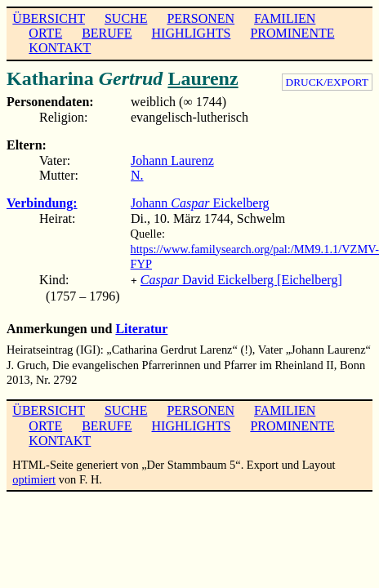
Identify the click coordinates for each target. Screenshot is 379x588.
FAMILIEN (285, 18)
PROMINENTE (292, 33)
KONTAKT (60, 48)
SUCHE (126, 18)
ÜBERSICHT (49, 18)
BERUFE (107, 33)
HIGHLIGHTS (192, 33)
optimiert (34, 478)
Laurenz (203, 78)
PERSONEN (201, 18)
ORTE (45, 33)
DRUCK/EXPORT (327, 82)
